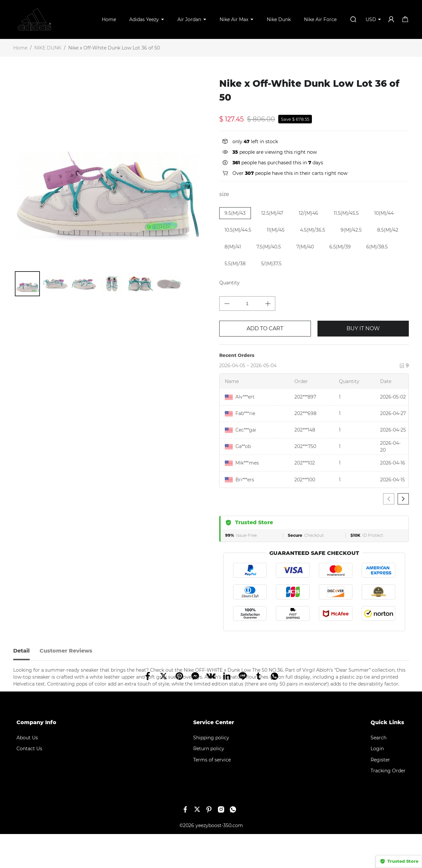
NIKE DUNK (48, 48)
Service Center (214, 756)
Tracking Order (388, 805)
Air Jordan (189, 19)
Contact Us (29, 783)
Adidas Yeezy (144, 19)
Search (378, 772)
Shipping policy (211, 772)
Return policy (209, 783)
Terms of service (212, 794)
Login (377, 783)
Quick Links (387, 756)
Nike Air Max (234, 19)
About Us (27, 772)
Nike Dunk (279, 19)
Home (109, 19)
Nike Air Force (320, 19)
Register (380, 794)
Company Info (36, 756)
